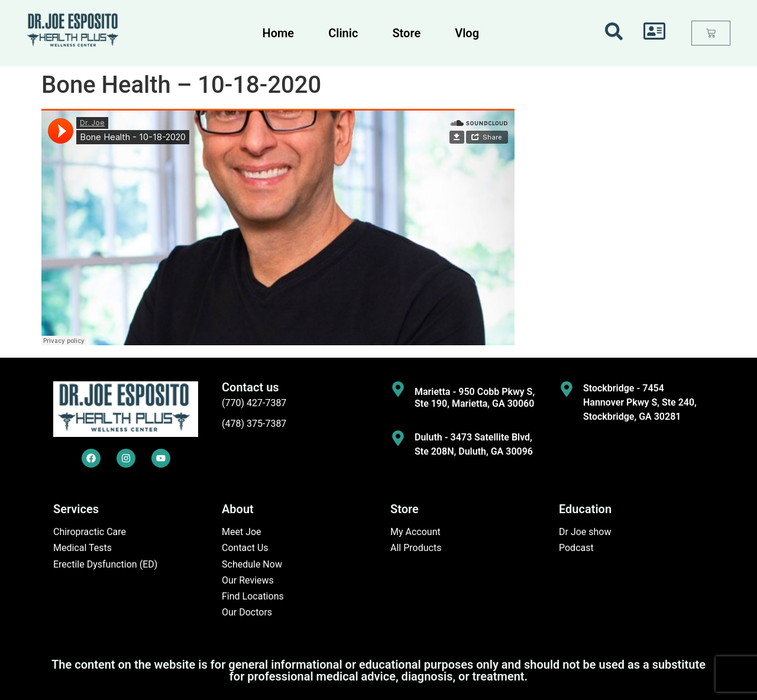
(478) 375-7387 (254, 424)
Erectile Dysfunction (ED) (105, 564)
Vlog (467, 33)
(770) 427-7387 (254, 403)
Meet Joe (242, 532)
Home (279, 33)
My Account (415, 532)
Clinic (343, 33)
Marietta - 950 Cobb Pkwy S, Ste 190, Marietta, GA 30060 (475, 397)
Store (406, 33)
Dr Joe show (585, 532)
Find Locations (253, 596)
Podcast (576, 548)
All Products (416, 548)
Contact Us (245, 548)
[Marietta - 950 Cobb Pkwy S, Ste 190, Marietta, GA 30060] (398, 389)
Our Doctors (247, 612)
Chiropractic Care (90, 532)
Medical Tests (83, 548)
